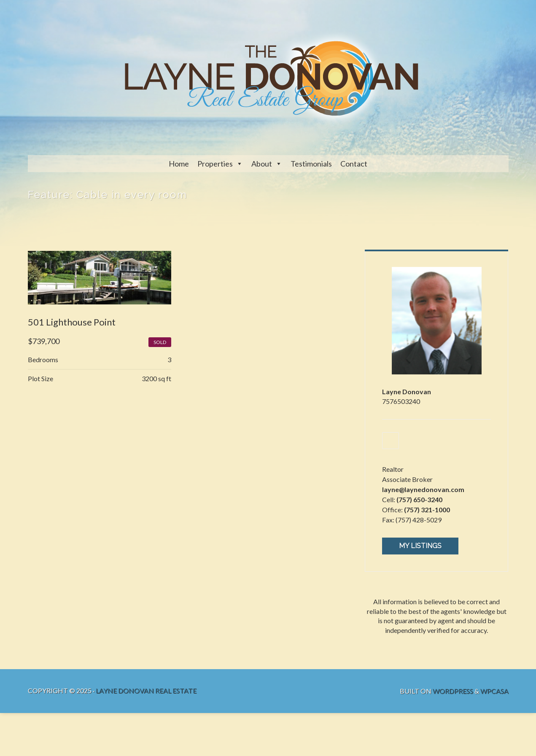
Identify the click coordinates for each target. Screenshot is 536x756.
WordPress (453, 692)
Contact (354, 164)
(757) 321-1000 (427, 511)
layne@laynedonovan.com (424, 491)
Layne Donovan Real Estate (146, 692)
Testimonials (311, 164)
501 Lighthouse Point (72, 322)
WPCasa (494, 692)
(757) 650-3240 (420, 501)
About (262, 164)
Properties (215, 164)
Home (179, 164)
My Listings (421, 547)
